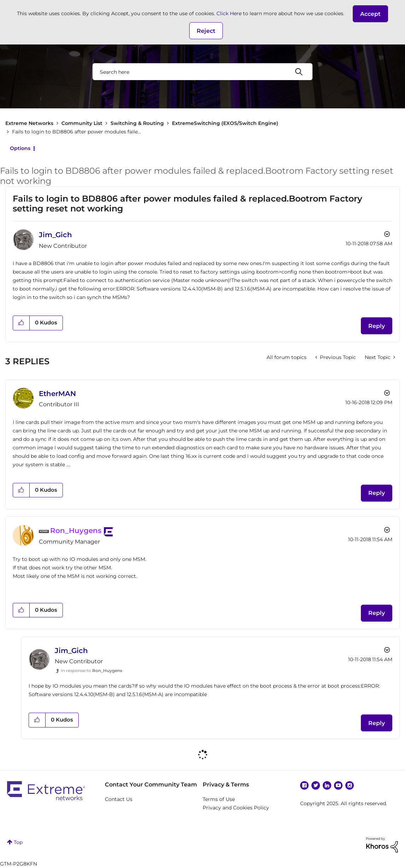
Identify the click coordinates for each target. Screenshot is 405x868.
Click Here (229, 13)
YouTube (338, 785)
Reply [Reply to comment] (377, 493)
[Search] (202, 72)
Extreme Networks (29, 123)
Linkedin (327, 785)
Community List (82, 123)
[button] (370, 14)
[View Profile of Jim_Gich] (55, 235)
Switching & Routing (137, 123)
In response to (91, 671)
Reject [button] (206, 31)
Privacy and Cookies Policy (236, 808)
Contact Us (119, 799)
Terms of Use (219, 799)
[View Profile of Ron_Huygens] (76, 531)
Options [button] (20, 148)
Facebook (304, 785)
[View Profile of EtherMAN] (57, 394)
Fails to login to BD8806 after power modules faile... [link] (76, 132)
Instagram (350, 785)
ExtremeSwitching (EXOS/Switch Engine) (225, 123)
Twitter (316, 785)
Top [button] (18, 842)
